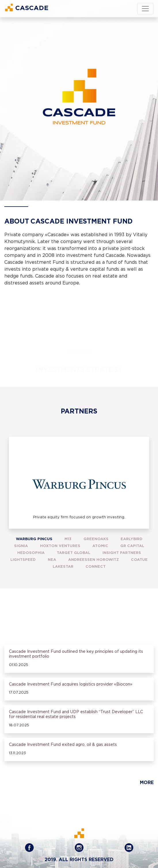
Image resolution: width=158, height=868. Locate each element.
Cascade (26, 7)
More (147, 783)
